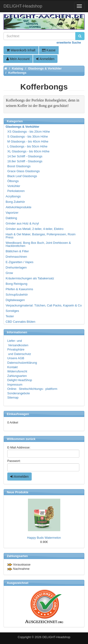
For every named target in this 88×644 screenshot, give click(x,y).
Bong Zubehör (15, 202)
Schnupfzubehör (17, 295)
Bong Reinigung (17, 284)
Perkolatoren (15, 191)
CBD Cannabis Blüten (20, 322)
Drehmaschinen (16, 257)
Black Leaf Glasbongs (22, 176)
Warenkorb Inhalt (21, 50)
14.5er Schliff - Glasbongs (24, 156)
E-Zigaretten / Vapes (19, 262)
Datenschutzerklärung (22, 363)
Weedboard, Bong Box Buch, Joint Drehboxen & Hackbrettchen (38, 244)
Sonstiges (12, 311)
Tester (10, 316)
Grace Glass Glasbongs (23, 171)
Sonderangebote (19, 393)
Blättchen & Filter (17, 251)
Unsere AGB (16, 358)
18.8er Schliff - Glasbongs (24, 161)
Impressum (15, 385)
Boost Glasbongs (18, 166)
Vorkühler (13, 186)
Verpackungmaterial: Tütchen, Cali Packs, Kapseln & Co (44, 305)
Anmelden (45, 59)
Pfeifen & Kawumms (19, 289)
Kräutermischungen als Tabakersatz (30, 278)
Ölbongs (12, 181)
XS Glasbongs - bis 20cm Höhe (28, 132)
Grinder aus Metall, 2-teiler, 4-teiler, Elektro (34, 229)
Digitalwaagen (15, 300)
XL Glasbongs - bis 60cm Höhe (28, 151)
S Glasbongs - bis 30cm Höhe (27, 137)
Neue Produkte (18, 492)
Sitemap (13, 397)
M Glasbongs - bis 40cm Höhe (27, 141)
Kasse (49, 50)
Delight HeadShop (20, 380)
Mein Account (18, 59)
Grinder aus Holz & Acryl (22, 223)
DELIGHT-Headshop (56, 637)
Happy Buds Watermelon (44, 538)
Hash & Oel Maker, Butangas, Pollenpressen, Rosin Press (41, 236)
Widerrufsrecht (17, 371)
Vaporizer (12, 213)
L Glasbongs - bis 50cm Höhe (27, 146)
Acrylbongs (13, 196)
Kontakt (12, 367)
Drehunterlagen (16, 267)
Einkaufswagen (18, 414)
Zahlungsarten (17, 376)
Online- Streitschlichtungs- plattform (32, 389)
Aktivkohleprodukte (19, 207)
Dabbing (11, 218)
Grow (9, 273)
